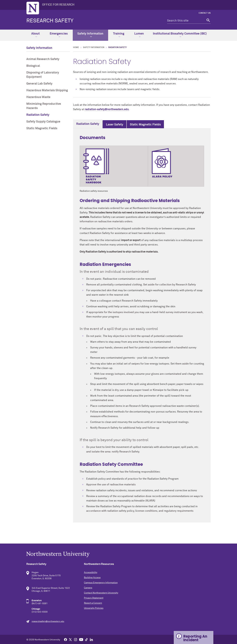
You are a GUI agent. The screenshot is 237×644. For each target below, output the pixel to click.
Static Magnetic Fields (42, 128)
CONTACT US (205, 13)
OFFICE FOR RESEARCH (58, 5)
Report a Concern (93, 603)
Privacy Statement (94, 598)
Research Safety (50, 21)
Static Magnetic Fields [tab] (145, 125)
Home (76, 48)
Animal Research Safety (43, 59)
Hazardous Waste (38, 97)
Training (119, 35)
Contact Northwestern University (101, 593)
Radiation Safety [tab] (88, 124)
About (35, 35)
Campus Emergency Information (101, 583)
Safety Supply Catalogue (43, 122)
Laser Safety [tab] (115, 125)
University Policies (94, 608)
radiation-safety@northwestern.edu (107, 109)
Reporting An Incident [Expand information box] (195, 638)
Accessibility (91, 572)
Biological (33, 66)
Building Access (92, 578)
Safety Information (90, 35)
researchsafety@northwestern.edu (48, 621)
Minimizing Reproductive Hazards (44, 106)
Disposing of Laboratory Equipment (43, 75)
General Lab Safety (39, 84)
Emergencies (59, 35)
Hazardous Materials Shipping (47, 90)
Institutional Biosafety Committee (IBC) (180, 35)
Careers (88, 588)
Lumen (139, 35)
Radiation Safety (38, 115)
